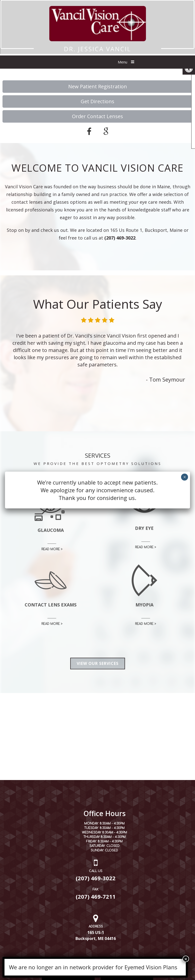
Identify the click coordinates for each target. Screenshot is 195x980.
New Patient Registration (98, 86)
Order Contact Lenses (97, 116)
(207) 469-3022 (120, 238)
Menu (123, 62)
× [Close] (186, 959)
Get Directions (97, 101)
